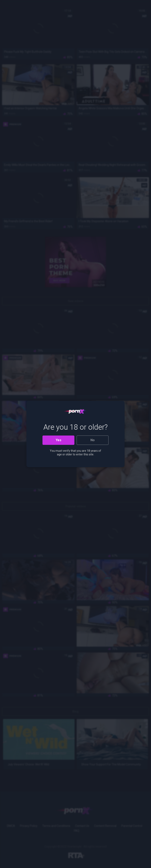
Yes (59, 440)
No (93, 440)
